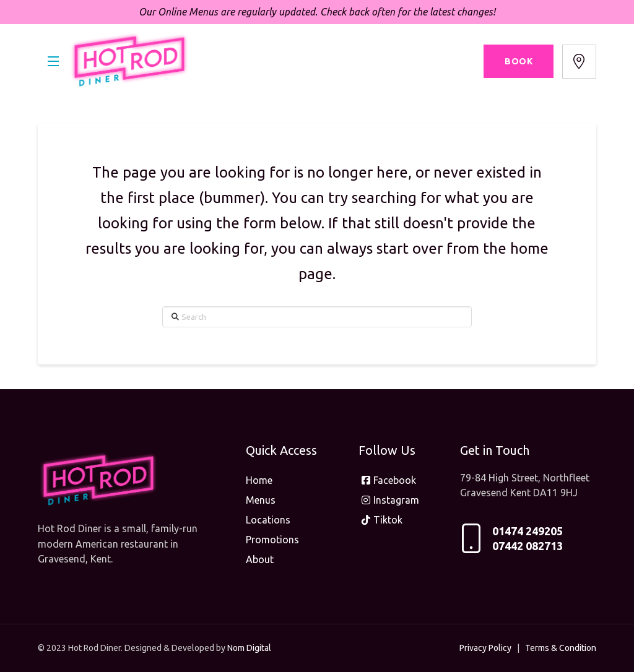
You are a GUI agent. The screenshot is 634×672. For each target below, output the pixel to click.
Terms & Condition (561, 648)
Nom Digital (249, 648)
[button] (53, 61)
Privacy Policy (485, 648)
